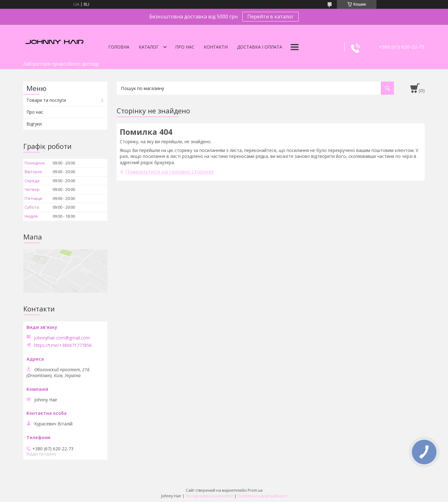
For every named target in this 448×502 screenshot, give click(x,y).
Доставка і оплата (260, 47)
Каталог (149, 47)
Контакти (216, 47)
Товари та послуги (46, 100)
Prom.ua (255, 490)
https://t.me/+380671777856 (63, 345)
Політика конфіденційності (262, 496)
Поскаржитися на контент (209, 496)
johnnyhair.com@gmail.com (62, 338)
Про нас (185, 47)
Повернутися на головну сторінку (170, 171)
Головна (119, 47)
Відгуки (34, 124)
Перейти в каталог (271, 17)
